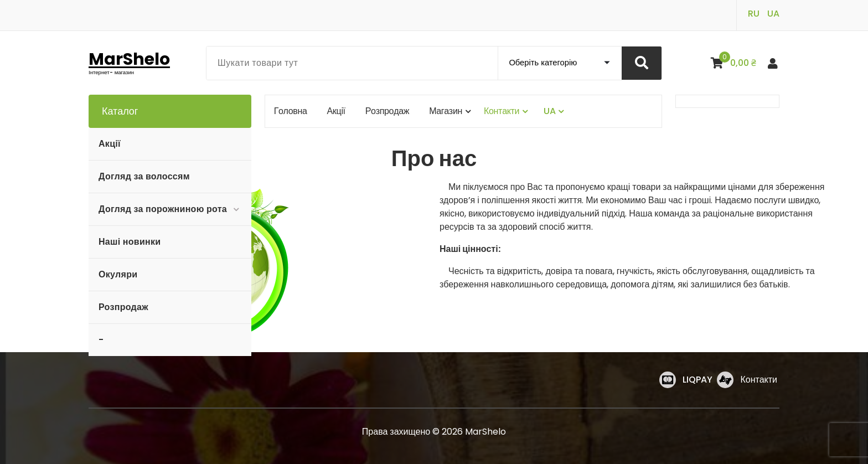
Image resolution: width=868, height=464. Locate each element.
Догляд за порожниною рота (163, 209)
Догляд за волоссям (144, 176)
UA (773, 14)
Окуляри (118, 274)
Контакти (759, 380)
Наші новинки (130, 242)
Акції (110, 144)
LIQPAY (697, 380)
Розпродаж (123, 307)
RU (754, 14)
